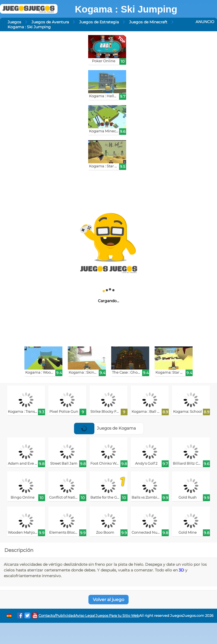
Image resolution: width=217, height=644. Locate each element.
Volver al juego (108, 600)
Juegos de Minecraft (148, 22)
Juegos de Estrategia (99, 22)
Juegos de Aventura (50, 22)
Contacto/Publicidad (57, 616)
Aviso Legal (85, 616)
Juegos (14, 22)
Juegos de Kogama (105, 428)
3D (181, 570)
